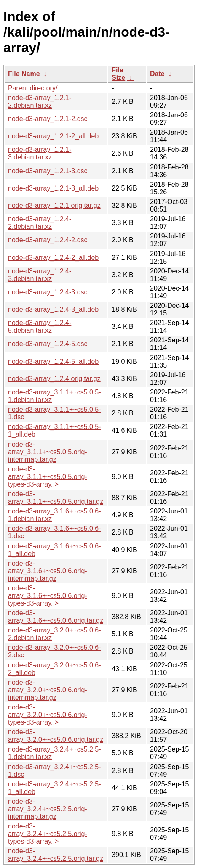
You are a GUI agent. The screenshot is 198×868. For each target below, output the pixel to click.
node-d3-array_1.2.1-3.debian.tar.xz (40, 153)
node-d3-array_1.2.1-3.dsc (48, 171)
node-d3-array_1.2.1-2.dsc (48, 119)
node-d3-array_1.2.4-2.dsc (48, 240)
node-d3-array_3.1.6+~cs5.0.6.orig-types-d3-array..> (48, 596)
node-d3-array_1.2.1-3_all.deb (53, 188)
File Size (118, 74)
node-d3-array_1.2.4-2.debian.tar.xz (40, 223)
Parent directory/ (33, 88)
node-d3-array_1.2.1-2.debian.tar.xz (40, 102)
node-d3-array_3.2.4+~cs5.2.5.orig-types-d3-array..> (48, 834)
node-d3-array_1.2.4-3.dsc (48, 292)
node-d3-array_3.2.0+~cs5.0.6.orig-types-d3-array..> (48, 715)
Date (157, 74)
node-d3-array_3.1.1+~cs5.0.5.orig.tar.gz (56, 498)
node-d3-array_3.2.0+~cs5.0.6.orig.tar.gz (56, 736)
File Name (24, 74)
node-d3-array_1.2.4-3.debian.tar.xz (40, 275)
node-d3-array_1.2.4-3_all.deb (53, 309)
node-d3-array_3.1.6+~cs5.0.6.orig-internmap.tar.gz (48, 571)
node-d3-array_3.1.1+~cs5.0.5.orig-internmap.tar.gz (48, 452)
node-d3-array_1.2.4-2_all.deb (53, 258)
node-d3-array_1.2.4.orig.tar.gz (54, 379)
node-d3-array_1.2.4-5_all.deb (53, 361)
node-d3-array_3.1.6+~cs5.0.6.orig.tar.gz (56, 617)
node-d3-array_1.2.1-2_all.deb (53, 136)
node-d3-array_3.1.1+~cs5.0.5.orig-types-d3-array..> (48, 477)
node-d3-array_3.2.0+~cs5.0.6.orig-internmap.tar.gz (48, 690)
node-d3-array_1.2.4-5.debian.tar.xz (40, 327)
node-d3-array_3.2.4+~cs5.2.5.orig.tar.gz (56, 855)
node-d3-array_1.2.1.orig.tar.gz (54, 205)
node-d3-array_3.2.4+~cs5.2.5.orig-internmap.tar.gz (48, 809)
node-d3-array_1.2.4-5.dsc (48, 344)
